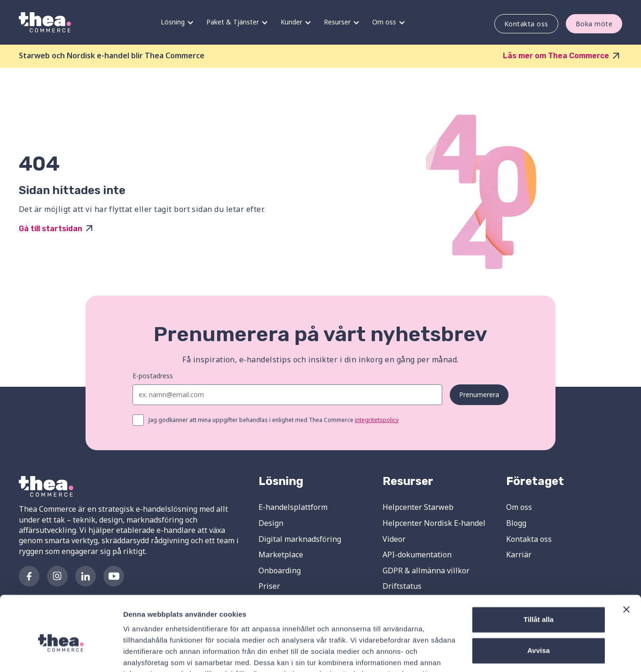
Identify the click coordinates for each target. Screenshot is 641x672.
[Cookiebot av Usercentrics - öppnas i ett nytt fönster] (61, 654)
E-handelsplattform (293, 507)
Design (271, 523)
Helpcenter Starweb (418, 507)
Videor (394, 539)
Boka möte (594, 24)
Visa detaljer (144, 653)
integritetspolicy (377, 420)
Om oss (519, 507)
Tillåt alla (539, 573)
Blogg (516, 523)
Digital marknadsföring (300, 539)
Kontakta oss (526, 24)
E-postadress (153, 376)
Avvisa (539, 604)
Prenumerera (479, 395)
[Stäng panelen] (626, 563)
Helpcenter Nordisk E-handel (434, 523)
